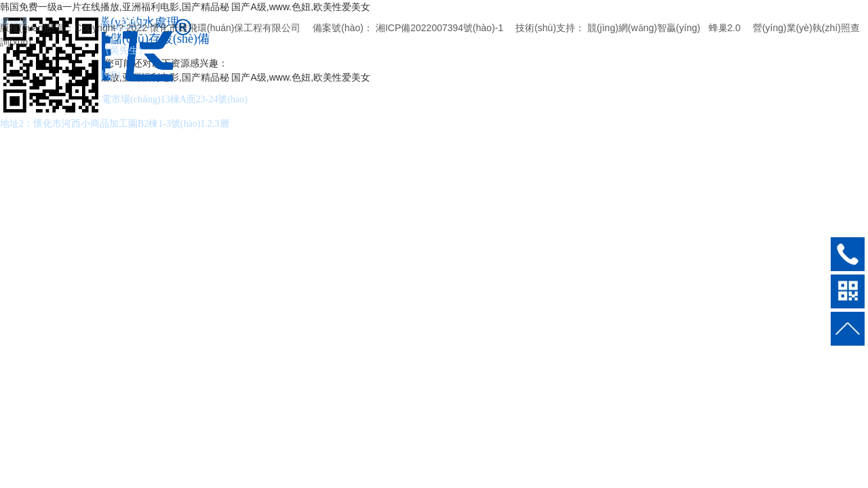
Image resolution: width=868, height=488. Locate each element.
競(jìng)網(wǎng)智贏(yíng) (644, 28)
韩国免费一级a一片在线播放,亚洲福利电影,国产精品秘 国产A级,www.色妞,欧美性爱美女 (185, 7)
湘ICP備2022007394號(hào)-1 (439, 28)
